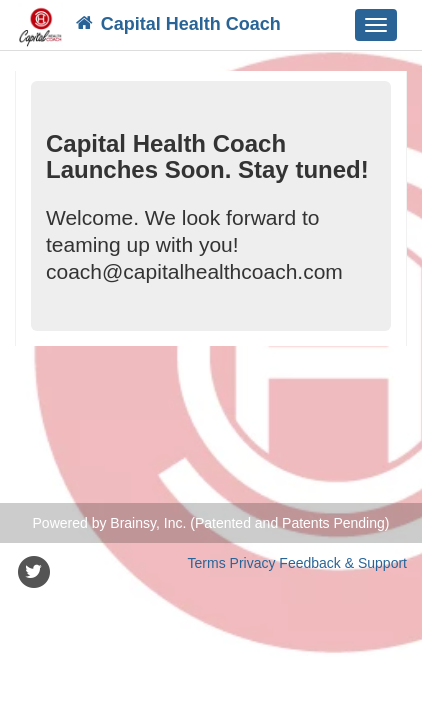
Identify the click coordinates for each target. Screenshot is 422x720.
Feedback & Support (343, 563)
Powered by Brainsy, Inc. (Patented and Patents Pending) (211, 523)
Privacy (253, 563)
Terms (207, 563)
